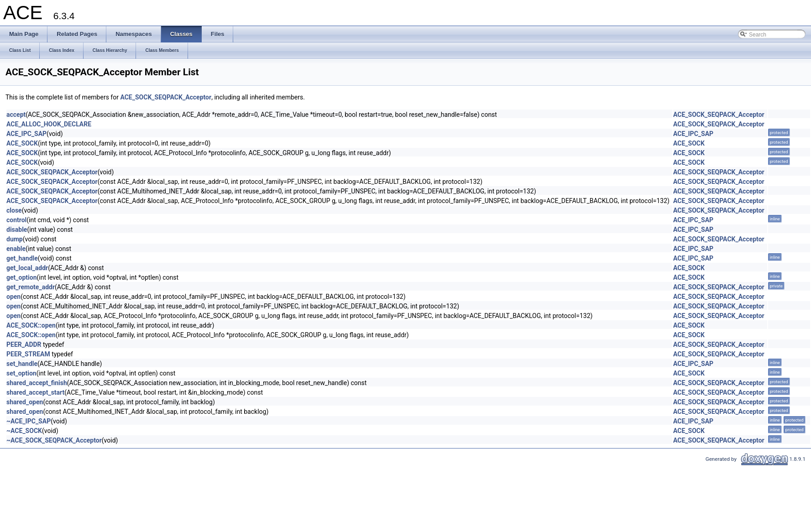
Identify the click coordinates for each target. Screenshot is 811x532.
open (13, 297)
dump (15, 239)
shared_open (25, 402)
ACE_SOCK (22, 143)
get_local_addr (27, 268)
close (14, 210)
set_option (21, 373)
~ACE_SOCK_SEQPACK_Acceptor (54, 440)
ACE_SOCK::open (31, 325)
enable (16, 249)
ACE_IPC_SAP (26, 134)
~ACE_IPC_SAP (29, 421)
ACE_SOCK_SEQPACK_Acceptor (166, 97)
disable (17, 229)
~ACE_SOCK (24, 431)
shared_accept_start (35, 392)
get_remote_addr (31, 287)
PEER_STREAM (28, 354)
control (16, 220)
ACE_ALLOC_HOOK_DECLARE (49, 124)
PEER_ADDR (24, 344)
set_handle (22, 364)
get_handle (22, 258)
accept (16, 115)
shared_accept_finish (37, 383)
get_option (22, 277)
